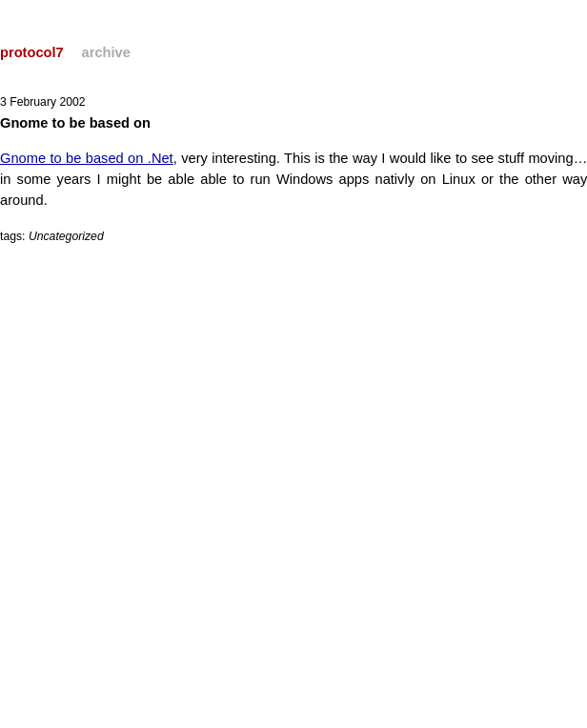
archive (106, 52)
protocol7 (32, 52)
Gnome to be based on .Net (87, 158)
